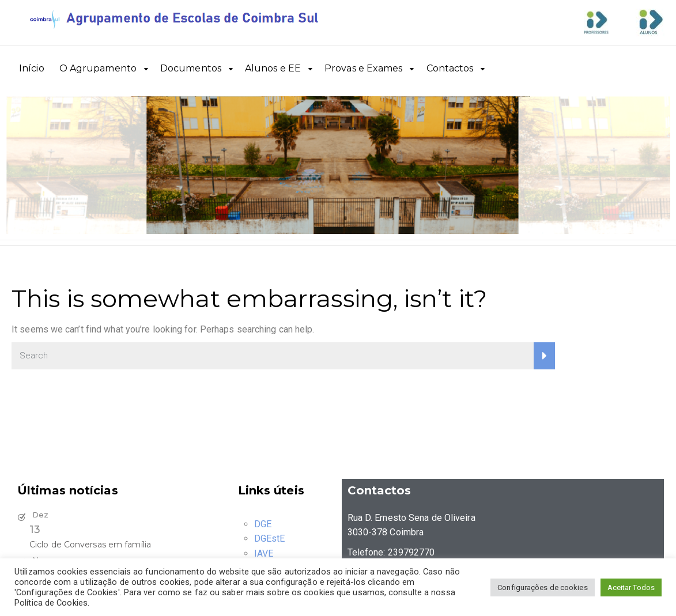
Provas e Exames (364, 68)
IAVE (264, 553)
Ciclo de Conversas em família (90, 545)
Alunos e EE (273, 68)
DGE (263, 524)
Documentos (191, 68)
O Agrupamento (98, 68)
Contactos (450, 68)
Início (32, 68)
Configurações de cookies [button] (542, 587)
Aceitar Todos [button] (631, 587)
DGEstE (270, 538)
